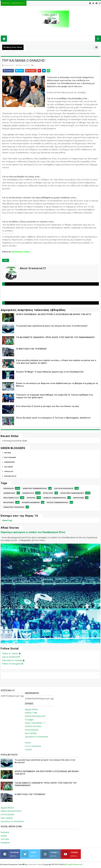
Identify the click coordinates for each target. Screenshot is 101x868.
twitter (4, 836)
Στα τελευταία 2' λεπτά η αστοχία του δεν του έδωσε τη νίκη (47, 406)
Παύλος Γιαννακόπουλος (58, 502)
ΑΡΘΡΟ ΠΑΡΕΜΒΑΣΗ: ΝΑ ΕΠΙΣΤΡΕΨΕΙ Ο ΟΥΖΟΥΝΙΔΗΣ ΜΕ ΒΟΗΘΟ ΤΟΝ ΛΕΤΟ (54, 314)
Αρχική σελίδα (31, 709)
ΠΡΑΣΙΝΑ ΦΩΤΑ (10, 476)
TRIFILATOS (9, 471)
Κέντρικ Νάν (79, 498)
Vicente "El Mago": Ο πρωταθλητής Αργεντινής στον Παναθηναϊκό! (50, 372)
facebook (5, 832)
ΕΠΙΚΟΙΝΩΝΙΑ (32, 730)
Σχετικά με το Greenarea (36, 737)
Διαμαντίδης (9, 493)
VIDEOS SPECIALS (33, 726)
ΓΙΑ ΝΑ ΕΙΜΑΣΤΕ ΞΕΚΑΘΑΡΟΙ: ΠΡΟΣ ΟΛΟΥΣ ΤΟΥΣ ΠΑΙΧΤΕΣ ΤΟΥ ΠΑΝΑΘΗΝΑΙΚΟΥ (55, 337)
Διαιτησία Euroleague (64, 488)
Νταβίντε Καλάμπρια (31, 502)
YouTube (5, 839)
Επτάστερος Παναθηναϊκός (72, 493)
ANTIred (8, 453)
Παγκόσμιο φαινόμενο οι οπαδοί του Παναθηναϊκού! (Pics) (33, 532)
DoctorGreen (10, 457)
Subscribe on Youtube (13, 660)
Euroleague (9, 488)
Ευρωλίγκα (31, 498)
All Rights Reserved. (74, 864)
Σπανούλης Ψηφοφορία (14, 507)
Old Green (8, 467)
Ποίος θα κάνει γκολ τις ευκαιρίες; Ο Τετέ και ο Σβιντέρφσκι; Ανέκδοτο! (53, 418)
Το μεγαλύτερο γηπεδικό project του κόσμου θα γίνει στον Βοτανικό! (52, 326)
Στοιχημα (29, 719)
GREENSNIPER (9, 462)
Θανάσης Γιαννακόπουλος (55, 498)
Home (28, 743)
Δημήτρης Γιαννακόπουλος (35, 488)
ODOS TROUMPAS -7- (35, 723)
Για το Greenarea (33, 746)
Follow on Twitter (11, 653)
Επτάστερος (48, 493)
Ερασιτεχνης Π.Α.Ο (11, 498)
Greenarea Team (35, 864)
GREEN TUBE (31, 713)
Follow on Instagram (13, 664)
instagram (5, 842)
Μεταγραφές (9, 502)
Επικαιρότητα (28, 493)
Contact (28, 749)
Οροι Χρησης (31, 733)
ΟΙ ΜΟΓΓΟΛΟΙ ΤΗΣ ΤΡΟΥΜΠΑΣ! (32, 349)
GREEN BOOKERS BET (35, 716)
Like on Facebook (11, 657)
